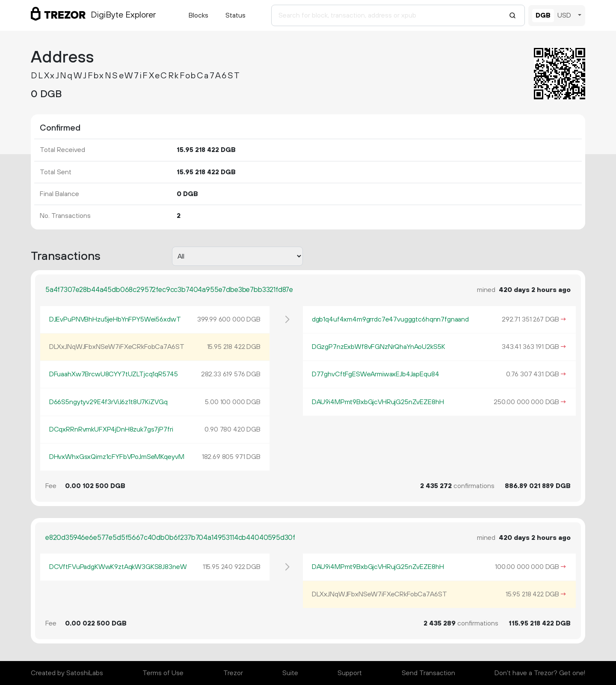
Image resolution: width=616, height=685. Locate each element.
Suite (290, 673)
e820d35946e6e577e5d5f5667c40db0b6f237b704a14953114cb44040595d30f (170, 538)
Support (350, 673)
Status (235, 15)
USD (564, 15)
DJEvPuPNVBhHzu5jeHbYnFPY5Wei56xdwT (115, 319)
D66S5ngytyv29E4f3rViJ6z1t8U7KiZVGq (108, 402)
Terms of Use (163, 673)
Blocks (198, 15)
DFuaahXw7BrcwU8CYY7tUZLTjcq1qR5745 (114, 374)
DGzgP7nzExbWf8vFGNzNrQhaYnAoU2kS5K (379, 347)
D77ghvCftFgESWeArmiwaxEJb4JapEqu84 (376, 374)
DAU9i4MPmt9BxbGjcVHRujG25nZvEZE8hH (378, 402)
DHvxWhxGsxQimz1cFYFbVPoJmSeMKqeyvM (117, 457)
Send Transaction (428, 673)
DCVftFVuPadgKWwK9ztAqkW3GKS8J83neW (118, 567)
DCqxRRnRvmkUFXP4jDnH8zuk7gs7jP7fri (111, 429)
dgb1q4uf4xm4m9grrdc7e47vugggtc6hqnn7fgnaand (390, 319)
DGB (543, 15)
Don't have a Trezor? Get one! (540, 673)
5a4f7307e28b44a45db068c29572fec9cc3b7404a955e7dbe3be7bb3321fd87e (169, 290)
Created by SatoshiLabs (67, 673)
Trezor (233, 673)
